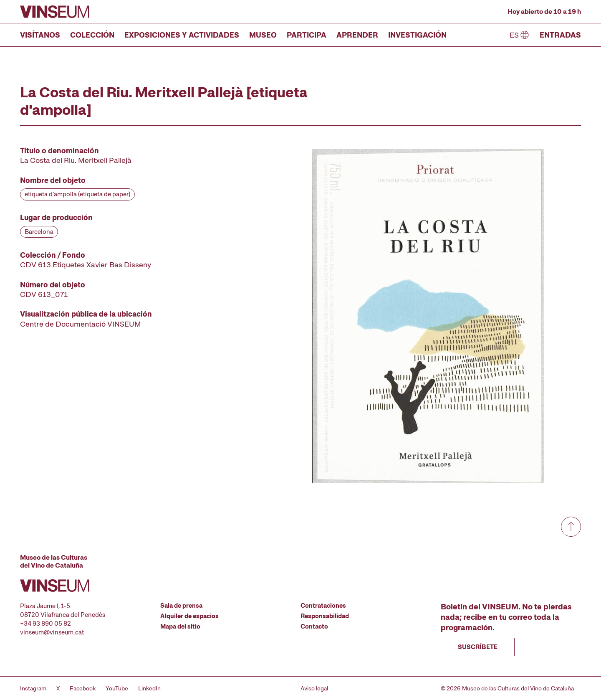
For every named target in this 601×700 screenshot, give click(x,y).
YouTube (117, 688)
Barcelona (39, 232)
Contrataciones (323, 606)
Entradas (560, 35)
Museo (263, 35)
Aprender (357, 35)
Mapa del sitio (180, 626)
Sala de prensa (181, 606)
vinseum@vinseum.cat (52, 632)
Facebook (83, 688)
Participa (307, 35)
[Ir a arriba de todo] (571, 527)
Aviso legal (314, 688)
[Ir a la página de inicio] (55, 12)
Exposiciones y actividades (182, 35)
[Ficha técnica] (127, 237)
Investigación (417, 35)
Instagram (33, 688)
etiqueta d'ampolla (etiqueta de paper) (77, 194)
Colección (92, 35)
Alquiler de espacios (189, 616)
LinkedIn (149, 688)
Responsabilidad (325, 616)
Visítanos (40, 35)
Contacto (314, 626)
